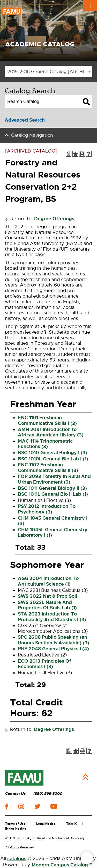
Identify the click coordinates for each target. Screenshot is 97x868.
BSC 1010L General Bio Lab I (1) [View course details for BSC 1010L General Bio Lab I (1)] (53, 459)
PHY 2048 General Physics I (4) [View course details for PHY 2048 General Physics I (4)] (53, 649)
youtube (54, 806)
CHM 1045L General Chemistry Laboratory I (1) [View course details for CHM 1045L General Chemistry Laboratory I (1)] (53, 533)
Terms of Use (15, 824)
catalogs (17, 859)
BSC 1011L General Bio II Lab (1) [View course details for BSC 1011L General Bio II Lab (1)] (53, 494)
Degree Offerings (54, 219)
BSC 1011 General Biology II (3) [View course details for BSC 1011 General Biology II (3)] (52, 488)
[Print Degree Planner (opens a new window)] (69, 154)
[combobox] (48, 71)
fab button (87, 858)
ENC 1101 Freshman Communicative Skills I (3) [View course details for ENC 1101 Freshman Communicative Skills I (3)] (47, 420)
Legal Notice (46, 824)
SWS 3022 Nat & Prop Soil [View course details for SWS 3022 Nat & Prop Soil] (47, 596)
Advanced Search (25, 120)
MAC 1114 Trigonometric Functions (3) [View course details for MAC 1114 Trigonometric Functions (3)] (45, 444)
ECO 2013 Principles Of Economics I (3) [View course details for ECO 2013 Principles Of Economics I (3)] (44, 664)
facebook (7, 807)
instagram (21, 806)
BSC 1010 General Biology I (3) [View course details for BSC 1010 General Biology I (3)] (53, 453)
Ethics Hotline (16, 829)
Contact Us (15, 794)
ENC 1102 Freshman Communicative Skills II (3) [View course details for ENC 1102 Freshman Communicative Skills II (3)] (48, 468)
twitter (37, 806)
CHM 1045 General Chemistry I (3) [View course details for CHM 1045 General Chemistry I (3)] (53, 521)
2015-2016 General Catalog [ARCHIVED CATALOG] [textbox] (50, 72)
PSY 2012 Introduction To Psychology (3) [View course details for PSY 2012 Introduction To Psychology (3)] (47, 509)
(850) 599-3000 (48, 794)
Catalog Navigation (32, 135)
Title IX (72, 824)
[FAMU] (24, 778)
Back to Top (85, 777)
